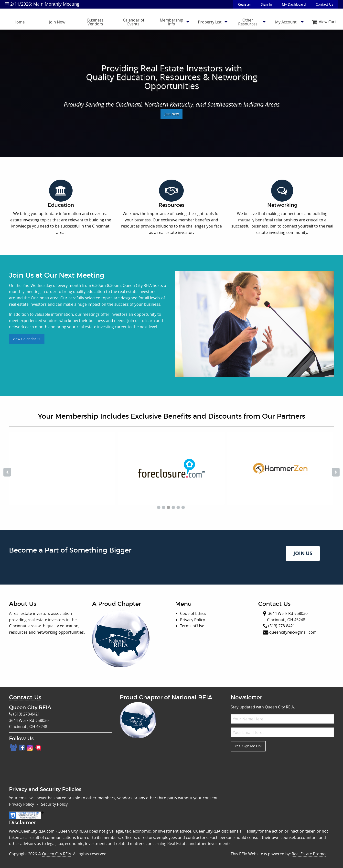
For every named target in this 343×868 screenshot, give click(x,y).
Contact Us (324, 4)
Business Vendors (95, 22)
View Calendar (27, 339)
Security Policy (54, 804)
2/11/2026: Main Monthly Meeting (42, 4)
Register (244, 4)
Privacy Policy (21, 804)
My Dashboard (294, 4)
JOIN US (303, 553)
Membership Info (171, 22)
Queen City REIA (57, 854)
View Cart (324, 22)
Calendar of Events (134, 22)
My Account (286, 22)
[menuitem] (19, 22)
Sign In (267, 4)
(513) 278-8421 (24, 714)
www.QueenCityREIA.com (32, 831)
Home (19, 22)
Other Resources (248, 22)
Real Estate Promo (309, 854)
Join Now (57, 22)
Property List (210, 22)
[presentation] (268, 765)
